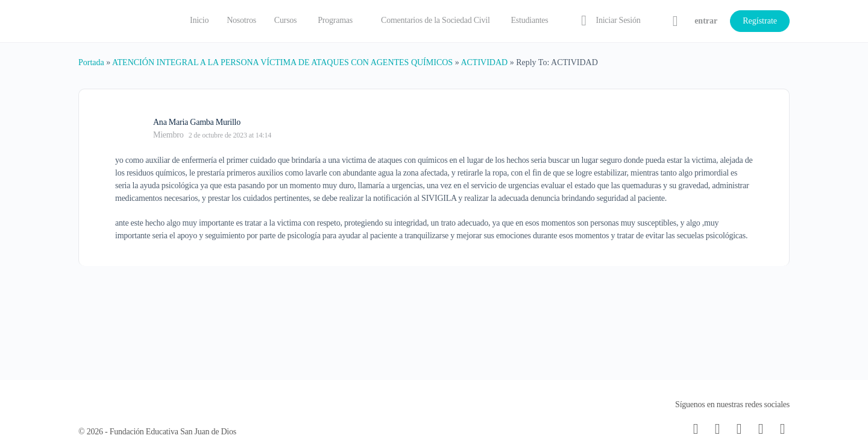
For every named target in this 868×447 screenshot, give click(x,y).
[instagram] (739, 429)
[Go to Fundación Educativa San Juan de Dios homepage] (121, 20)
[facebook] (717, 429)
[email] (696, 429)
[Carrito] (675, 21)
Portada (91, 62)
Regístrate (760, 21)
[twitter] (761, 429)
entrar (706, 21)
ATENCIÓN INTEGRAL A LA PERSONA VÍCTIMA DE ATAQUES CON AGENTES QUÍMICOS (282, 62)
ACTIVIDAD (484, 62)
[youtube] (782, 429)
